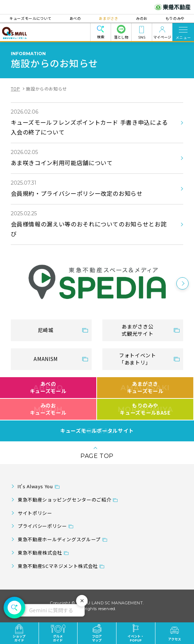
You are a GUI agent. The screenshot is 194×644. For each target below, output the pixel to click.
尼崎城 (46, 330)
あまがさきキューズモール (145, 387)
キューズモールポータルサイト (97, 431)
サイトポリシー (35, 513)
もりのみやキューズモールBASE (145, 409)
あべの (76, 18)
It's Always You (35, 486)
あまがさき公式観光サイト (137, 330)
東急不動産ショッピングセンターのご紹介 (64, 500)
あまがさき (108, 18)
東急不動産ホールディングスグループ (59, 539)
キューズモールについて (32, 18)
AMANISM (45, 359)
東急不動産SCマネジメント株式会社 (58, 566)
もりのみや (174, 18)
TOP (16, 89)
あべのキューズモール (48, 387)
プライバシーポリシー (42, 526)
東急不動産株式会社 (40, 553)
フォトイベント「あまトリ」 (137, 359)
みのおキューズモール (48, 409)
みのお (141, 18)
